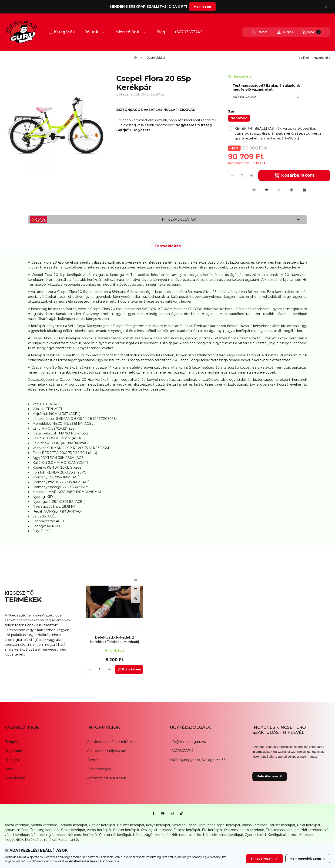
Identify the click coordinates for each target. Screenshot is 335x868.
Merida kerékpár (44, 825)
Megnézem (202, 7)
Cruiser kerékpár (126, 830)
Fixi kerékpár (212, 830)
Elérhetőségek (99, 769)
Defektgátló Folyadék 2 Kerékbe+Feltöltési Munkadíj (114, 639)
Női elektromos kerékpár (223, 835)
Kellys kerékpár (158, 825)
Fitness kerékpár (187, 830)
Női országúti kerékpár (151, 835)
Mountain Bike (17, 830)
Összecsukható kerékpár (244, 830)
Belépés (11, 742)
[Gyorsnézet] (136, 599)
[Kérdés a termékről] (292, 190)
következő (322, 58)
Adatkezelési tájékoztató (107, 751)
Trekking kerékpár (45, 830)
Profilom (12, 760)
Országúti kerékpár (156, 830)
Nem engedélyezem (308, 859)
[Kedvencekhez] (254, 190)
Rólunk (91, 32)
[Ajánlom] (267, 190)
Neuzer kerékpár (131, 825)
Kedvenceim (15, 778)
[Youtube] (163, 813)
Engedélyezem (264, 859)
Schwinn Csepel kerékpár (192, 825)
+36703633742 (188, 32)
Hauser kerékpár (282, 825)
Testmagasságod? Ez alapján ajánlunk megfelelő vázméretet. (266, 88)
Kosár (9, 769)
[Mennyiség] (242, 176)
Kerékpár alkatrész (283, 835)
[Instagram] (172, 813)
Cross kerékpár (73, 830)
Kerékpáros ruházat (41, 840)
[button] (62, 32)
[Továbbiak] (103, 32)
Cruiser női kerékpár (115, 835)
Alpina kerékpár (254, 825)
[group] (206, 623)
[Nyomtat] (304, 190)
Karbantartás (69, 840)
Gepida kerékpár (102, 825)
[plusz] (251, 176)
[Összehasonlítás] (279, 190)
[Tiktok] (181, 813)
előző (304, 58)
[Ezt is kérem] (129, 669)
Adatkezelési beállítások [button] (107, 778)
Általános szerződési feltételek (112, 742)
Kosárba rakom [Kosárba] (294, 175)
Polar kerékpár (309, 825)
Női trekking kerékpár (48, 835)
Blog (161, 32)
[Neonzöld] (239, 118)
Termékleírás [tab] (168, 246)
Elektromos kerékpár (283, 830)
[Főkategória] (135, 58)
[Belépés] (285, 32)
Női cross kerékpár (82, 835)
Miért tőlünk (127, 32)
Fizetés (93, 760)
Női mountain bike (186, 835)
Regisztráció (15, 751)
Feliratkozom (270, 776)
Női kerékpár (312, 830)
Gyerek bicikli (156, 58)
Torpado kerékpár (73, 825)
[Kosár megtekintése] (312, 32)
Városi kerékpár (99, 830)
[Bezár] (326, 7)
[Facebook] (154, 813)
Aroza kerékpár (17, 825)
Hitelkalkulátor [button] (179, 219)
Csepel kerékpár (227, 825)
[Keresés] (260, 32)
